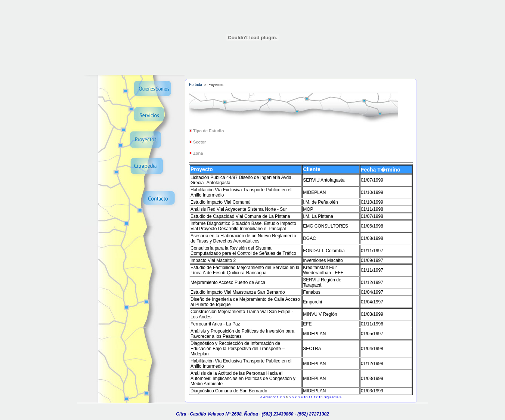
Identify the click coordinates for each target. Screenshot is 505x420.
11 (311, 397)
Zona (198, 153)
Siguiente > (332, 397)
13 (321, 397)
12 (315, 397)
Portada (196, 85)
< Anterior (268, 397)
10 (306, 397)
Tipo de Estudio (208, 131)
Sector (199, 142)
